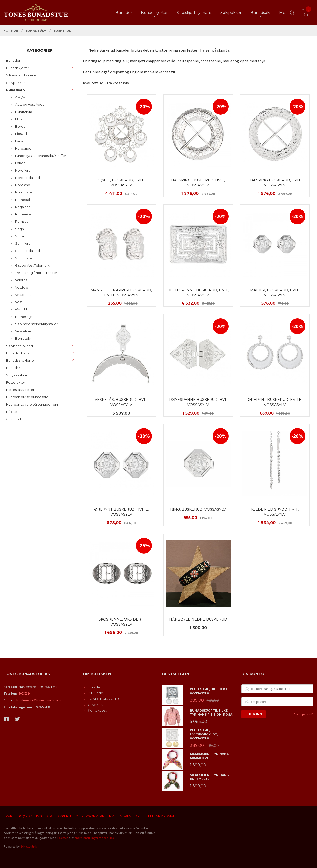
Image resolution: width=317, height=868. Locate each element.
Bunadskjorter (18, 68)
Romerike (23, 214)
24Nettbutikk (29, 847)
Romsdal (22, 221)
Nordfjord (23, 170)
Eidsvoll (21, 134)
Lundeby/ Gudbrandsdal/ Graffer (41, 156)
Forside (94, 687)
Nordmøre (24, 192)
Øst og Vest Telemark (32, 265)
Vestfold (22, 287)
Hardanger (24, 148)
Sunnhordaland (27, 251)
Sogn (19, 229)
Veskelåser (24, 331)
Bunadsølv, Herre (20, 360)
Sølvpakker (15, 83)
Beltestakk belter (20, 390)
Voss (19, 302)
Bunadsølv (16, 90)
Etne (19, 119)
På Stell (12, 412)
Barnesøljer (24, 317)
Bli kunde (95, 693)
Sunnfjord (23, 243)
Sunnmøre (24, 258)
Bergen (21, 126)
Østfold (21, 309)
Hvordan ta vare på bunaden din (32, 404)
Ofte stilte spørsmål (155, 816)
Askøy (20, 97)
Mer (283, 13)
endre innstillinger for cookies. (94, 838)
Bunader (13, 60)
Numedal (23, 200)
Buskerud (24, 112)
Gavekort (14, 419)
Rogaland (23, 207)
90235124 (25, 694)
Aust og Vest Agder (30, 104)
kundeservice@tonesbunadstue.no (39, 700)
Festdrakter (16, 382)
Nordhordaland (27, 178)
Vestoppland (25, 295)
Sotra (19, 236)
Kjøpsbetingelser (35, 816)
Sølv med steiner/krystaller (36, 324)
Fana (19, 141)
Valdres (21, 280)
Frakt (9, 816)
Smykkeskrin (17, 375)
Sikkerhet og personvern (81, 816)
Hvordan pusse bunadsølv (27, 397)
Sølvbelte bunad (20, 346)
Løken (20, 163)
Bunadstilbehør (19, 353)
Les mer (63, 838)
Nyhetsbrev (120, 816)
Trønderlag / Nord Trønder (36, 273)
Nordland (23, 185)
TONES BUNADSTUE (104, 699)
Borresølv (23, 338)
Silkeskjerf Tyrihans (21, 75)
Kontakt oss (97, 710)
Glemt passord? (304, 714)
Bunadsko (14, 368)
